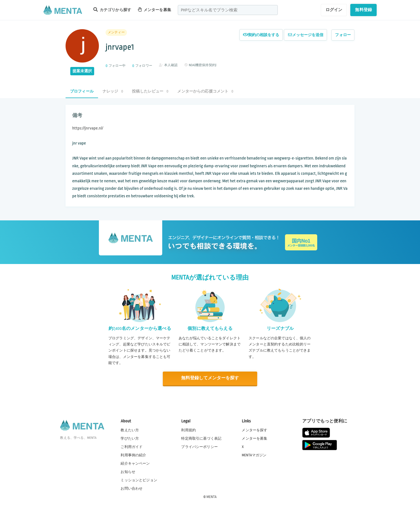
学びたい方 (130, 438)
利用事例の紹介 (133, 455)
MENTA (212, 497)
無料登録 (363, 10)
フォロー (343, 35)
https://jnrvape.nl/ (88, 128)
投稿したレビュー (150, 91)
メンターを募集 (154, 10)
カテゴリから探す (112, 10)
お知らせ (128, 472)
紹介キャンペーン (135, 463)
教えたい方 (130, 430)
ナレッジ (113, 91)
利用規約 (188, 430)
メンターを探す (254, 430)
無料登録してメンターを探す (210, 378)
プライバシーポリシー (199, 446)
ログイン (334, 10)
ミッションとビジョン (139, 480)
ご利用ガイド (132, 446)
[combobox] (228, 10)
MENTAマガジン (254, 455)
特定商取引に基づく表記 (201, 438)
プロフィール (82, 91)
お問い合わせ (132, 488)
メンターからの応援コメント (205, 91)
